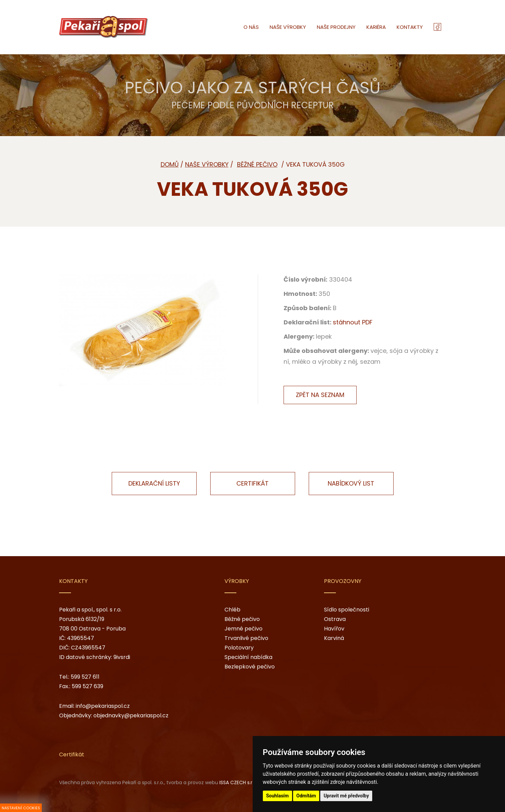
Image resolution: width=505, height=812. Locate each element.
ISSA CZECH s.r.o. (238, 782)
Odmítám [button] (306, 796)
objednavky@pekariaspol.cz (131, 715)
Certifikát (252, 483)
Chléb (232, 610)
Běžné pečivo (242, 619)
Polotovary (239, 648)
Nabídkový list (351, 483)
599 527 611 (85, 677)
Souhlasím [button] (278, 796)
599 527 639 (87, 686)
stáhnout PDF (353, 322)
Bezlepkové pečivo (250, 667)
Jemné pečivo (244, 629)
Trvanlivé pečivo (246, 638)
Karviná (334, 638)
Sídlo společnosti (347, 610)
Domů (170, 164)
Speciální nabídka (248, 657)
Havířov (334, 629)
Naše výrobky (207, 164)
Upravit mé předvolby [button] (346, 796)
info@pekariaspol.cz (103, 706)
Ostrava (335, 619)
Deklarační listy (154, 483)
